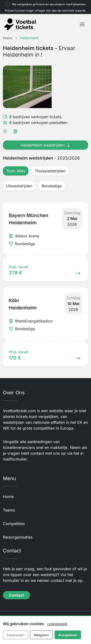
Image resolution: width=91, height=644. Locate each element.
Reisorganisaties (18, 537)
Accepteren (68, 635)
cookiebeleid (57, 624)
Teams (9, 510)
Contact (17, 595)
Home (8, 497)
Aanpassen (15, 635)
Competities (14, 524)
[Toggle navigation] (82, 24)
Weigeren (41, 635)
